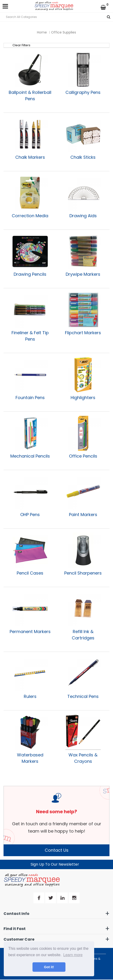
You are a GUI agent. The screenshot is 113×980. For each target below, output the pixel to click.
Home (42, 32)
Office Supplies (64, 32)
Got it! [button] (49, 967)
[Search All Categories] (56, 17)
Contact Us (57, 850)
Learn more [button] (73, 955)
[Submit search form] (109, 17)
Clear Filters (21, 45)
